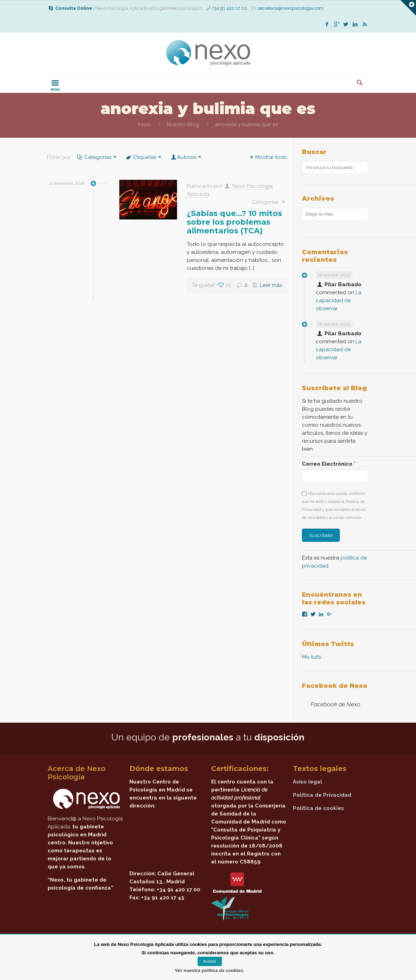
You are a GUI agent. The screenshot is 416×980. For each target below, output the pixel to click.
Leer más (271, 285)
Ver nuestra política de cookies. (210, 970)
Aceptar (210, 961)
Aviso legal (307, 782)
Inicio (145, 124)
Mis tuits (311, 657)
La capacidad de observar (339, 300)
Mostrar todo (268, 157)
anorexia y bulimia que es (246, 124)
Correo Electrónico (329, 464)
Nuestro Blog (183, 124)
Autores (187, 157)
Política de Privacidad (322, 795)
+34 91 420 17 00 (230, 8)
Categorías (97, 157)
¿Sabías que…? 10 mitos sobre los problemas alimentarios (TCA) (234, 222)
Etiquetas (144, 157)
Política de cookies (318, 808)
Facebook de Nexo (335, 686)
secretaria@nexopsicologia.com (291, 8)
